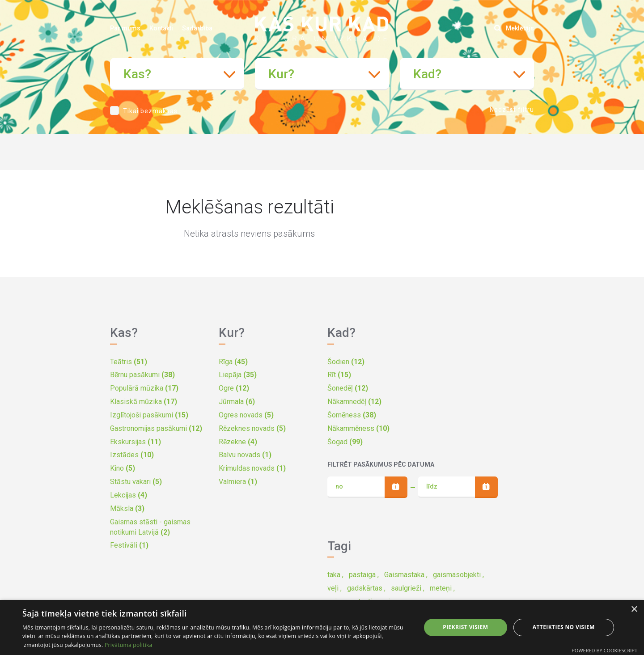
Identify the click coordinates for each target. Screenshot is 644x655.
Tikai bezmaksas (150, 111)
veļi (333, 588)
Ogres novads (246, 415)
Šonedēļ (348, 388)
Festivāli (129, 545)
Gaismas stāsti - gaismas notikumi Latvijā (150, 527)
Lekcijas (129, 495)
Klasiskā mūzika (144, 402)
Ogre (234, 388)
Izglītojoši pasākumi (149, 415)
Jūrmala (237, 402)
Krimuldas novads (252, 468)
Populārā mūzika (144, 388)
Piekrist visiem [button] (465, 627)
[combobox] (177, 74)
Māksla (127, 508)
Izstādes (132, 455)
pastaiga (362, 575)
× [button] (634, 610)
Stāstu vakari (136, 482)
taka (334, 575)
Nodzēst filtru (512, 110)
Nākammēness (358, 428)
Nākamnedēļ (354, 402)
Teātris (129, 362)
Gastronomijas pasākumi (156, 428)
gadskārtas (365, 588)
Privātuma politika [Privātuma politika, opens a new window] (129, 645)
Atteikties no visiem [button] (564, 627)
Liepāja (238, 375)
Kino (123, 468)
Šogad (345, 442)
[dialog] (322, 627)
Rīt (339, 375)
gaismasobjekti (457, 575)
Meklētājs (514, 28)
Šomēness (352, 415)
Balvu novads (245, 455)
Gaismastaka (404, 575)
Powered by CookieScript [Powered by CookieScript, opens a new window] (604, 650)
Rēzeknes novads (252, 428)
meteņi (441, 588)
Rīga (233, 362)
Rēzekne (238, 442)
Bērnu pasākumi (142, 375)
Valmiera (238, 482)
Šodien (346, 362)
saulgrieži (406, 588)
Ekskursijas (136, 442)
